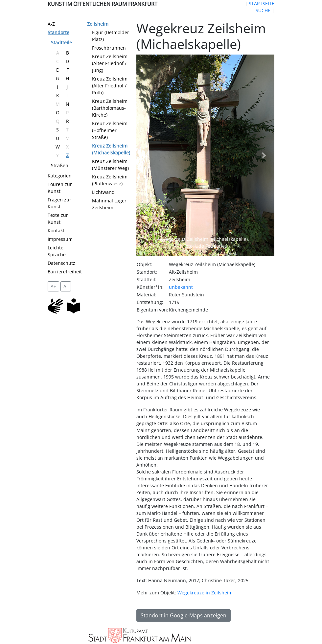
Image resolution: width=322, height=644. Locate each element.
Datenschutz (61, 263)
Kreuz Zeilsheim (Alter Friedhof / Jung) (110, 63)
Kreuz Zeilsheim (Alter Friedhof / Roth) (110, 86)
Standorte (58, 32)
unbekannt (181, 287)
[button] (147, 155)
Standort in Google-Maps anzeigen (184, 615)
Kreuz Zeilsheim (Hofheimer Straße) (110, 130)
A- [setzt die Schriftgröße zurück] (66, 286)
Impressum (60, 239)
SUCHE (263, 10)
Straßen (60, 165)
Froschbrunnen (109, 48)
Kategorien (60, 176)
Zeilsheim (98, 24)
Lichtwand (103, 192)
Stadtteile (61, 43)
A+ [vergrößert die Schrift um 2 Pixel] (53, 286)
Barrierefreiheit (65, 272)
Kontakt (56, 230)
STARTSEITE (262, 3)
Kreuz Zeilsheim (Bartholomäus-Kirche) (110, 108)
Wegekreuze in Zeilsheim (205, 593)
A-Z (51, 24)
